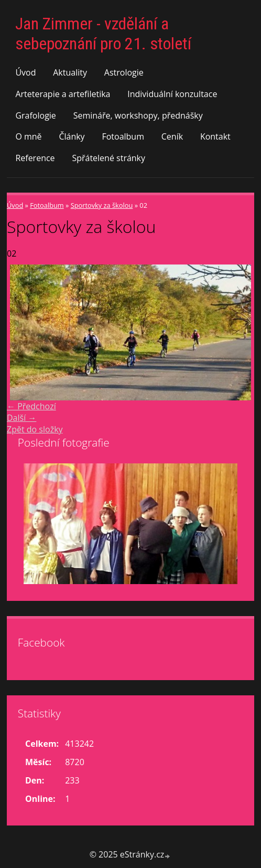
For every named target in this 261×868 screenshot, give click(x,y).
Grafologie (35, 115)
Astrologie (124, 72)
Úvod (25, 72)
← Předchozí (31, 406)
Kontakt (215, 136)
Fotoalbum (123, 136)
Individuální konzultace (172, 94)
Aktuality (70, 72)
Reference (35, 158)
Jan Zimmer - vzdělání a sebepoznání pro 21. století (103, 34)
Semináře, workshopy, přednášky (138, 115)
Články (72, 136)
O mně (28, 136)
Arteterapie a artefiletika (63, 94)
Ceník (172, 136)
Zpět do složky (35, 429)
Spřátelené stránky (108, 158)
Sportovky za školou (102, 205)
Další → (21, 418)
